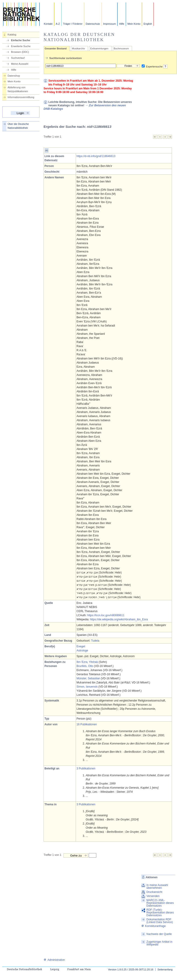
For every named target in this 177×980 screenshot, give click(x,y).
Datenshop (14, 76)
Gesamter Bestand (56, 48)
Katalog (12, 35)
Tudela (95, 641)
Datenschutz (93, 24)
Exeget (81, 646)
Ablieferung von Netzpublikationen (18, 89)
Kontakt (48, 24)
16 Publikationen (87, 724)
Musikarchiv (78, 48)
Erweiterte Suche (21, 46)
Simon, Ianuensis (87, 687)
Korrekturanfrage (153, 926)
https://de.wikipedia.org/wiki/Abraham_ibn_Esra (119, 619)
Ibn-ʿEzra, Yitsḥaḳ (87, 662)
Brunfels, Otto (85, 666)
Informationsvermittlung (21, 97)
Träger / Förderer (73, 24)
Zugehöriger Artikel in (159, 943)
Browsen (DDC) (20, 52)
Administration (54, 960)
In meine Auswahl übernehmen (157, 886)
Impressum (109, 24)
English (148, 24)
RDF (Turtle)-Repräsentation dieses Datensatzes (160, 913)
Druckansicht (154, 892)
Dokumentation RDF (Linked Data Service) (160, 921)
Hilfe (122, 24)
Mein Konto (134, 24)
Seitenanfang (165, 969)
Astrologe (82, 651)
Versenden (153, 896)
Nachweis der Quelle (159, 934)
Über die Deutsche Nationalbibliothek (18, 126)
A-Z (58, 24)
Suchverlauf (18, 58)
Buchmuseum (121, 48)
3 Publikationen (86, 768)
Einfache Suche (21, 40)
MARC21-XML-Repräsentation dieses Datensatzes (160, 903)
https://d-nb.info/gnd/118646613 (96, 156)
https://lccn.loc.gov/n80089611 (106, 615)
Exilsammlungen (99, 48)
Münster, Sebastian (88, 678)
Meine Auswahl (20, 64)
